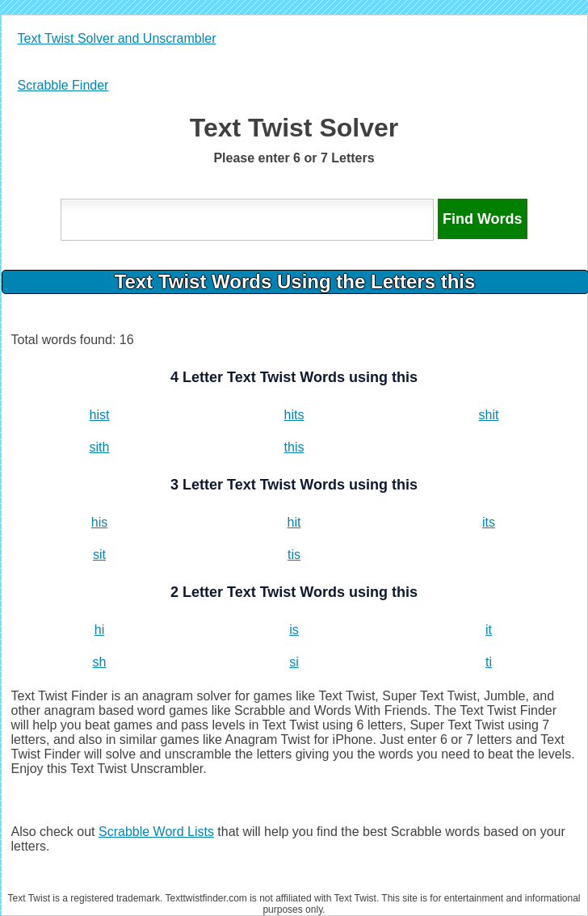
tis (294, 555)
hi (99, 630)
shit (489, 415)
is (294, 630)
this (294, 447)
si (294, 662)
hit (294, 522)
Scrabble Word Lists (156, 832)
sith (100, 447)
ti (489, 662)
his (99, 522)
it (489, 630)
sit (99, 555)
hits (294, 415)
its (489, 522)
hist (100, 415)
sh (100, 662)
